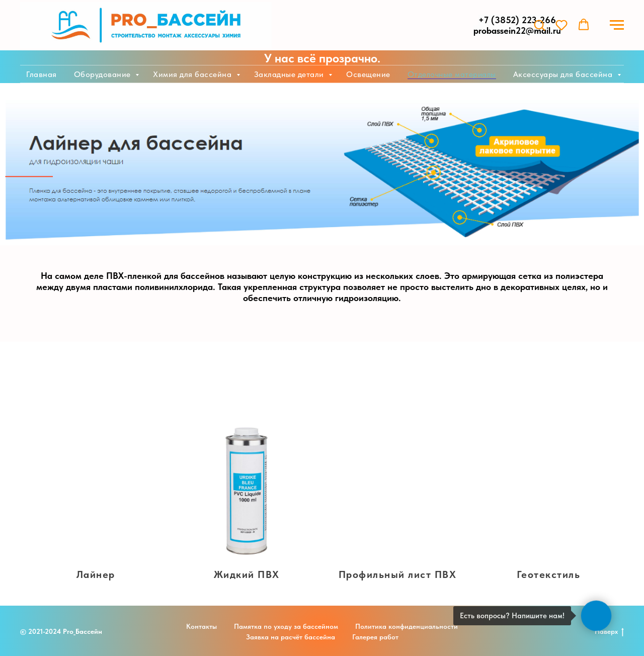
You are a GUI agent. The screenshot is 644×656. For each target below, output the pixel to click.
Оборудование (104, 74)
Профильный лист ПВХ (398, 574)
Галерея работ (375, 637)
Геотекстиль (549, 574)
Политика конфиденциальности (407, 626)
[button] (539, 25)
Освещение (368, 74)
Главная (42, 74)
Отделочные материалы (452, 74)
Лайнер (96, 574)
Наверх (609, 632)
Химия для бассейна (193, 74)
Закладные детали (290, 74)
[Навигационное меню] (617, 25)
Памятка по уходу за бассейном (286, 626)
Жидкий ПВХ (247, 574)
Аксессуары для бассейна (564, 74)
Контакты (202, 626)
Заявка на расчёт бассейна (291, 637)
